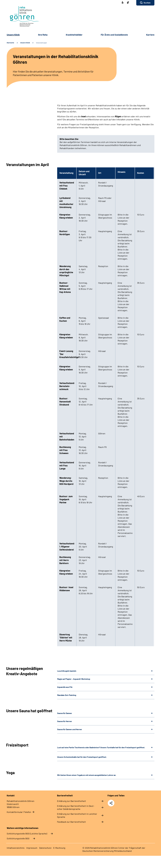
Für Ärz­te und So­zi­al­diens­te (114, 35)
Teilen (111, 803)
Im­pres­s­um (32, 848)
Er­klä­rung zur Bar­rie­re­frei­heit (72, 801)
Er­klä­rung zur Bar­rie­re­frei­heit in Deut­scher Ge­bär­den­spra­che (76, 807)
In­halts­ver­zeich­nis (16, 848)
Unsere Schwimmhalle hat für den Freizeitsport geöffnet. (82, 757)
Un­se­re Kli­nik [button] (13, 35)
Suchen (147, 3)
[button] (145, 3)
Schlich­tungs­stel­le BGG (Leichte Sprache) (27, 834)
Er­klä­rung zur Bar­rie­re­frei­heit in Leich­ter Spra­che (77, 815)
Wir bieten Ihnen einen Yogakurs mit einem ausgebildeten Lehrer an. (87, 775)
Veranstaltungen (41, 43)
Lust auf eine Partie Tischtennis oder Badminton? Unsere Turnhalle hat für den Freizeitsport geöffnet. (101, 747)
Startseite (10, 43)
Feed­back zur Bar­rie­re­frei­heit (71, 822)
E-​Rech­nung (59, 848)
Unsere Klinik (25, 43)
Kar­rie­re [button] (150, 35)
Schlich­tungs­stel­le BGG (18, 838)
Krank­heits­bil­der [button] (74, 35)
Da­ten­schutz (45, 848)
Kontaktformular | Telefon (19, 812)
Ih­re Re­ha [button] (43, 35)
